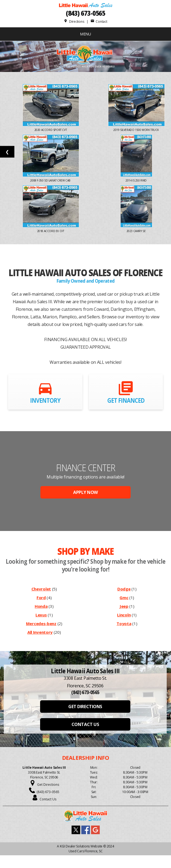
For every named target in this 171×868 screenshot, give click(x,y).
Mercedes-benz (41, 623)
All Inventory (40, 632)
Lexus (41, 615)
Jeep (124, 606)
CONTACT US (85, 724)
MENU (85, 34)
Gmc (124, 598)
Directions (74, 22)
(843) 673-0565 (86, 13)
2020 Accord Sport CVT (51, 130)
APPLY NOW (85, 492)
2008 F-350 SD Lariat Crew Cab (51, 180)
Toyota (124, 623)
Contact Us (48, 799)
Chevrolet (41, 589)
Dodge (124, 589)
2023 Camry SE (136, 231)
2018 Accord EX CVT (51, 231)
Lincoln (124, 615)
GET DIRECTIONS (85, 707)
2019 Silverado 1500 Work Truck (136, 130)
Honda (41, 606)
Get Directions (48, 785)
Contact (99, 22)
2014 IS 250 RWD (136, 180)
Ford (41, 598)
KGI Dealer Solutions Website (81, 846)
